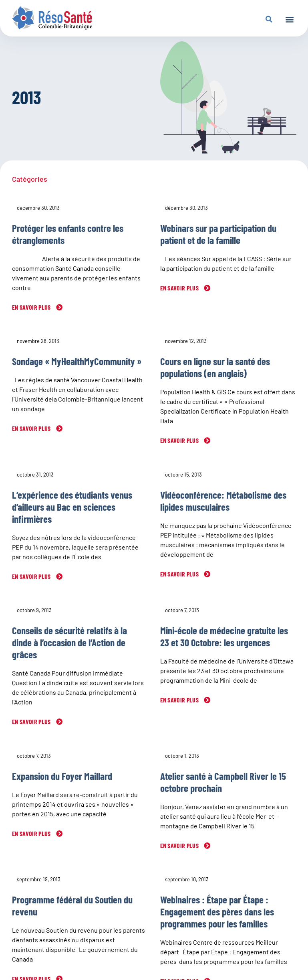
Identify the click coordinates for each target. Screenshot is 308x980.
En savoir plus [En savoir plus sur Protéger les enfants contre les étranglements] (32, 307)
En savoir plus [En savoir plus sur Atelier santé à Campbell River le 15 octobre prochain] (180, 845)
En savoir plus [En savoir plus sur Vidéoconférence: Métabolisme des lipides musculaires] (180, 574)
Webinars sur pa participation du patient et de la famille (218, 234)
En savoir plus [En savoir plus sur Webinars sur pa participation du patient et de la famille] (180, 288)
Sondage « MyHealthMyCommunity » (77, 361)
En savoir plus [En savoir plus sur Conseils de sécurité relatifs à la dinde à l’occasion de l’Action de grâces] (32, 721)
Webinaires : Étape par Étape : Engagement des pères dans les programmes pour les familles (217, 911)
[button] (289, 19)
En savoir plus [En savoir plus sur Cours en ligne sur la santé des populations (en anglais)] (180, 440)
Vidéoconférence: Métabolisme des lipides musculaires (223, 501)
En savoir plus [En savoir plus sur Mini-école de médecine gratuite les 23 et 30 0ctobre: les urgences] (180, 700)
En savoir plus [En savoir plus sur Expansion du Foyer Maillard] (32, 833)
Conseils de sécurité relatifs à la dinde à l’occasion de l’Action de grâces (69, 642)
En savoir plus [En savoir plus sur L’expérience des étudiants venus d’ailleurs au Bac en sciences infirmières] (32, 576)
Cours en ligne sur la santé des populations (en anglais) (215, 367)
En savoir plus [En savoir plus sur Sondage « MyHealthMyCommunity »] (32, 428)
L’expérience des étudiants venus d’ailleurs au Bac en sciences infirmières (72, 507)
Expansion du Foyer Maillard (62, 776)
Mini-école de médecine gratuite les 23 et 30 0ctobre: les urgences (224, 636)
